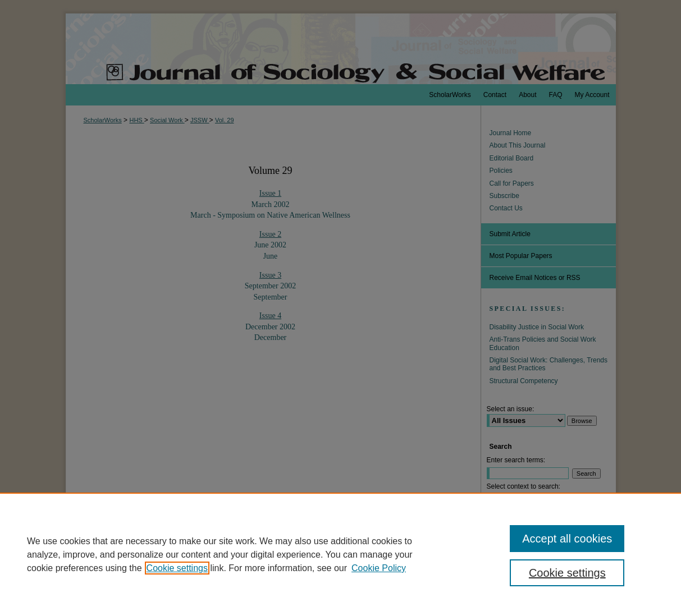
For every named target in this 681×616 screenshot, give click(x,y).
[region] (340, 554)
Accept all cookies (567, 539)
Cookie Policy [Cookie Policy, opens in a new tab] (379, 568)
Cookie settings (177, 568)
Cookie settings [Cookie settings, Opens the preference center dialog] (567, 573)
